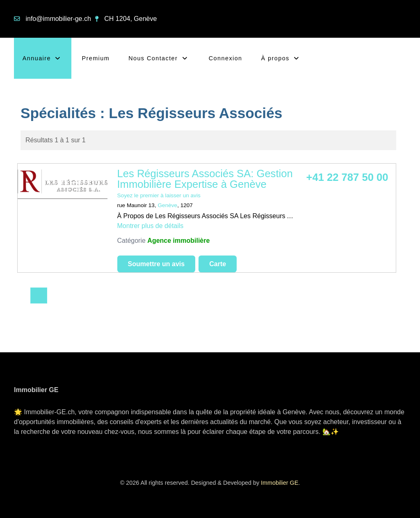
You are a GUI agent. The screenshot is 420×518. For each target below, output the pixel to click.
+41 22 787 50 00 (347, 177)
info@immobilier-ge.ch (58, 19)
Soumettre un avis (156, 264)
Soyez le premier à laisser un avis (159, 195)
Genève (168, 205)
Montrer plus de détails (151, 226)
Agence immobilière (178, 241)
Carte (218, 264)
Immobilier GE (280, 483)
